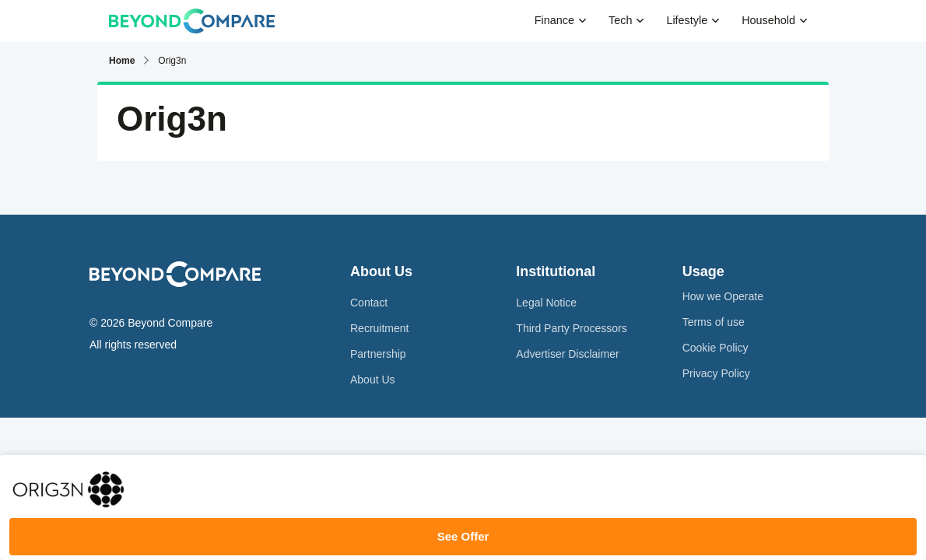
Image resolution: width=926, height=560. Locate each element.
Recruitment (379, 328)
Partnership (378, 354)
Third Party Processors (571, 328)
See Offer (463, 536)
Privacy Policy (716, 373)
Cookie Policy (716, 348)
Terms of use (714, 322)
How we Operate (723, 296)
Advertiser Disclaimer (567, 354)
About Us (373, 380)
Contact (369, 303)
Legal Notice (546, 303)
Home (122, 61)
